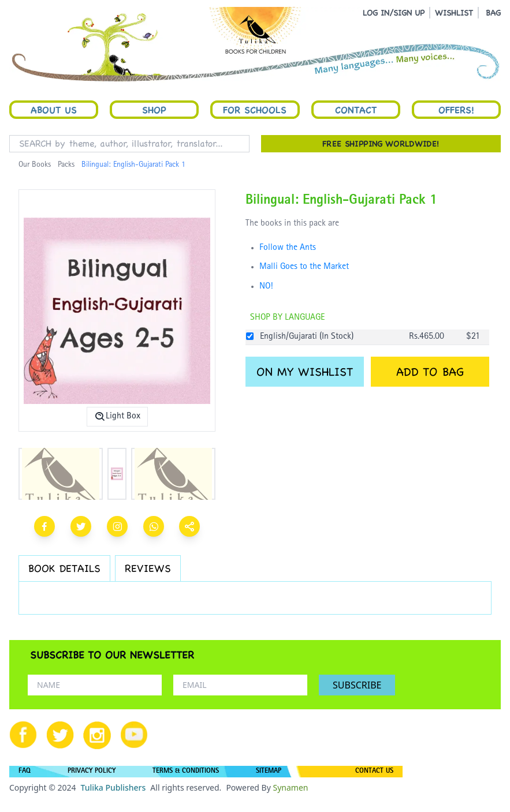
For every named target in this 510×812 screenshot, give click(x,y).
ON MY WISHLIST (305, 372)
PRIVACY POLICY (92, 772)
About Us (54, 110)
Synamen (290, 787)
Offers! (456, 110)
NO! (266, 287)
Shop (154, 110)
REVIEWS (148, 568)
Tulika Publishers (113, 787)
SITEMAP (269, 772)
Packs (66, 165)
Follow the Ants (288, 248)
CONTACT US (374, 772)
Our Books (35, 165)
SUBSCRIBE (357, 685)
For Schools (255, 110)
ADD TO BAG (430, 372)
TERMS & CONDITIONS (186, 772)
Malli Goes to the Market (304, 267)
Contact (356, 110)
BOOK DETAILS (64, 568)
